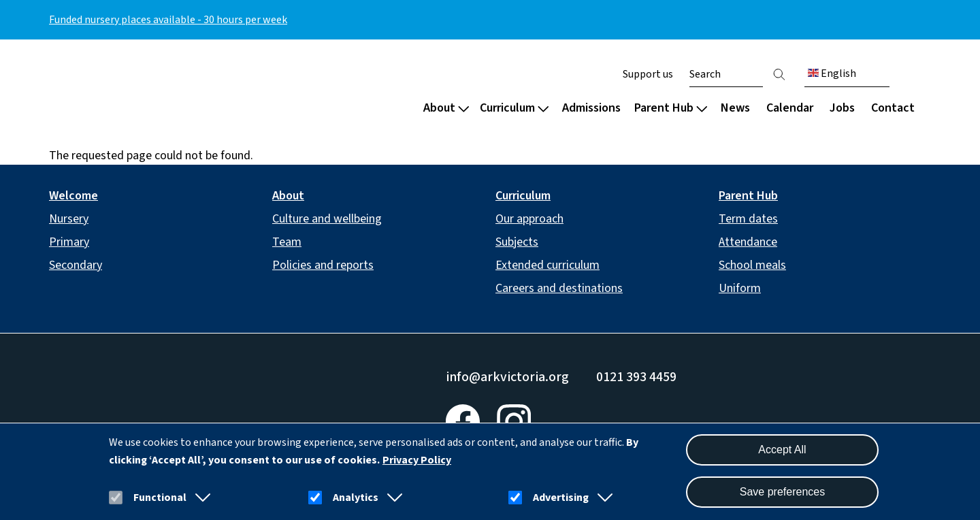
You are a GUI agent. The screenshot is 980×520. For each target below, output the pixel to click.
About (446, 108)
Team (287, 242)
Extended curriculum (548, 265)
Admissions (591, 108)
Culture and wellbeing (327, 219)
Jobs (842, 108)
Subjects (517, 242)
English (832, 74)
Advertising (561, 498)
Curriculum (514, 108)
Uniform (740, 288)
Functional (160, 498)
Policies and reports (323, 265)
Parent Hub (671, 108)
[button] (200, 498)
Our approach (529, 219)
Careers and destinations (559, 288)
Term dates (748, 219)
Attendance (748, 242)
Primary (69, 242)
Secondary (76, 265)
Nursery (69, 219)
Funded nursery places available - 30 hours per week (168, 20)
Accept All (782, 450)
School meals (752, 265)
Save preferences (782, 492)
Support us (648, 74)
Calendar (790, 108)
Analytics (356, 498)
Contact (893, 108)
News (735, 108)
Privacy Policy (417, 460)
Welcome (73, 196)
